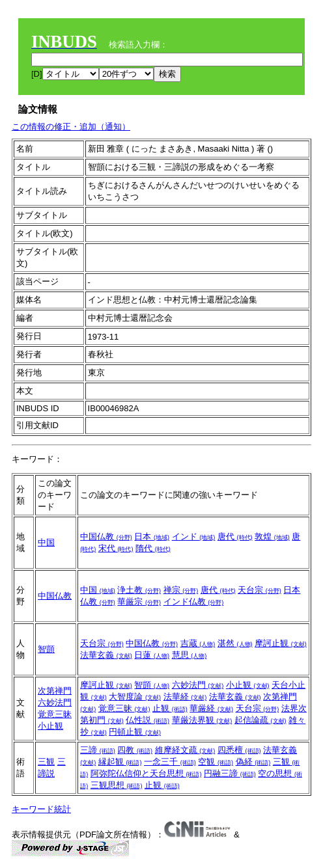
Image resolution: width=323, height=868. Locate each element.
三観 (46, 762)
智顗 (46, 649)
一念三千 (170, 762)
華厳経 (211, 708)
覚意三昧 (55, 714)
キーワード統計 (41, 809)
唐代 (235, 536)
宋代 (116, 548)
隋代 (153, 548)
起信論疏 (260, 720)
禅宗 (181, 590)
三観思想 (117, 785)
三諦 (98, 750)
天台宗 (260, 590)
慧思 (190, 655)
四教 (135, 750)
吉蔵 (198, 643)
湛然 (235, 643)
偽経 (253, 762)
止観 (170, 708)
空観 (216, 762)
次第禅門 (55, 691)
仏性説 (147, 720)
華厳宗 (139, 602)
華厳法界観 (202, 720)
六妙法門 (55, 702)
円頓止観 (135, 732)
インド (194, 536)
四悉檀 (239, 750)
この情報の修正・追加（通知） (71, 127)
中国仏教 (106, 536)
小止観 (50, 726)
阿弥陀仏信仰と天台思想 (146, 773)
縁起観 (120, 762)
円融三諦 (230, 773)
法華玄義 (106, 655)
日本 (152, 536)
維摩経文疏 (185, 750)
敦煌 (272, 536)
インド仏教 (194, 602)
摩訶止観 (281, 643)
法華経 (185, 697)
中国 (46, 542)
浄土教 (139, 590)
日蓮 (152, 655)
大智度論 (135, 697)
